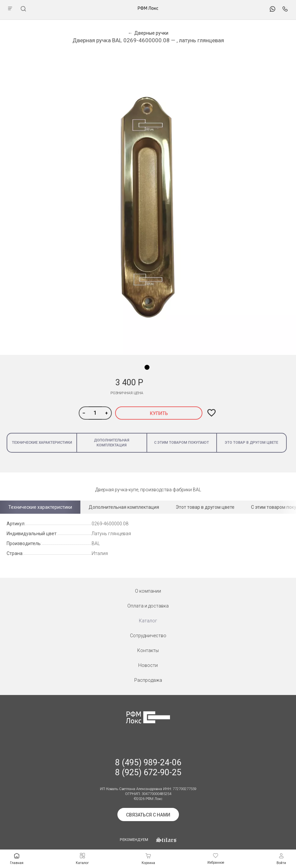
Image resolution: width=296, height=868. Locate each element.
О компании (148, 591)
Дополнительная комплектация (112, 443)
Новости (148, 665)
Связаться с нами (148, 815)
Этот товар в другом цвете (205, 507)
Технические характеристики (42, 443)
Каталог (148, 621)
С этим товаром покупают (182, 443)
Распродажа (148, 680)
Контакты (148, 650)
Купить (159, 413)
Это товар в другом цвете (252, 443)
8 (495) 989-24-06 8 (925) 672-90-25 (148, 767)
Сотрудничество (148, 636)
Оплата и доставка (148, 606)
